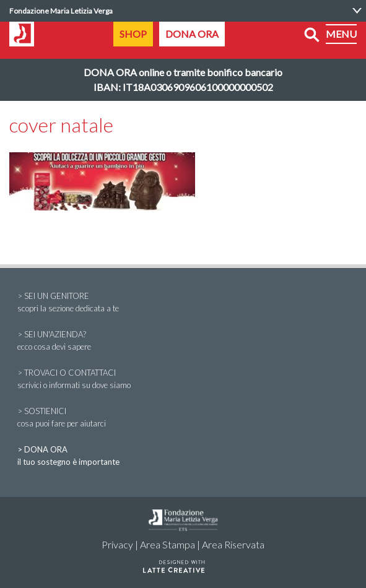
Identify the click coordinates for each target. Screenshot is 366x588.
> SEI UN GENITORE (183, 303)
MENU (341, 34)
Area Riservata (233, 544)
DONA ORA (192, 34)
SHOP (133, 34)
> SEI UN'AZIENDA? (183, 341)
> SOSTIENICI (183, 418)
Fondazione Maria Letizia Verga (61, 11)
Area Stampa (168, 544)
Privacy (117, 544)
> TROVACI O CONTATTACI (183, 379)
